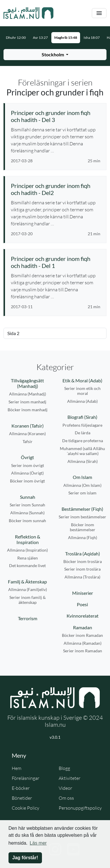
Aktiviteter (70, 778)
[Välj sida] (55, 333)
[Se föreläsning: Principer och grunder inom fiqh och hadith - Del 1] (56, 262)
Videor (65, 788)
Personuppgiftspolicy (80, 808)
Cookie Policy (26, 808)
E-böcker (21, 788)
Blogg (64, 768)
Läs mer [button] (38, 843)
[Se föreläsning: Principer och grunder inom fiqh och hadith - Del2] (56, 189)
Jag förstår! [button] (25, 858)
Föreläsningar (26, 778)
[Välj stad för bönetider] (55, 55)
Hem (17, 768)
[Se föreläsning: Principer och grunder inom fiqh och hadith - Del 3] (56, 116)
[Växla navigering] (99, 13)
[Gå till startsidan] (28, 13)
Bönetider (22, 798)
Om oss (66, 798)
